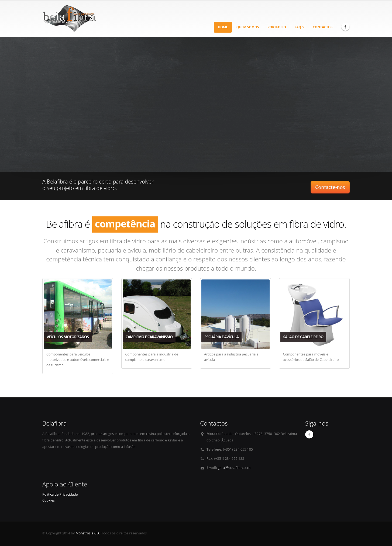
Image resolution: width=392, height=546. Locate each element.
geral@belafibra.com (234, 468)
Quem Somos (248, 27)
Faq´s (299, 27)
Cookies (49, 500)
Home (223, 27)
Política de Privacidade (60, 494)
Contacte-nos (330, 187)
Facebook (345, 27)
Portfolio (277, 27)
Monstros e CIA (87, 533)
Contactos (323, 27)
